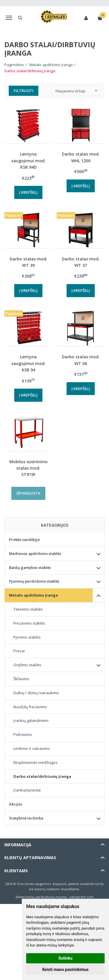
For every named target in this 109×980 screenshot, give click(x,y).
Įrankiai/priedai (27, 790)
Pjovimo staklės (27, 637)
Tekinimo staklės (28, 609)
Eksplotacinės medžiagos (35, 762)
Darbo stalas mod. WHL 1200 (81, 157)
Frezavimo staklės (29, 623)
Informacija (18, 845)
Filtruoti (24, 91)
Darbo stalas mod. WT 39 (28, 262)
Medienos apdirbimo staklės (35, 554)
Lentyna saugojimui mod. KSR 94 (28, 363)
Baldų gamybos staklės (30, 567)
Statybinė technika (26, 818)
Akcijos (16, 804)
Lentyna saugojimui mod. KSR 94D (28, 161)
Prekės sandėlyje (24, 540)
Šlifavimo (21, 679)
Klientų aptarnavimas (30, 858)
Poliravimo (23, 734)
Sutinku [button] (65, 958)
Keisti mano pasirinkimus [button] (65, 970)
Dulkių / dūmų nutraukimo (36, 693)
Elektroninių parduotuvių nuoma (41, 897)
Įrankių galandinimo (31, 720)
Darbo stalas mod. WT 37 (81, 262)
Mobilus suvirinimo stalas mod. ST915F (28, 468)
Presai (19, 651)
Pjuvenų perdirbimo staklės (34, 581)
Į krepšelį (28, 192)
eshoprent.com (82, 897)
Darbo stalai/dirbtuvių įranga (42, 776)
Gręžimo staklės (27, 665)
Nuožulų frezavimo (30, 707)
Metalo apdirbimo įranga (33, 595)
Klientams (16, 871)
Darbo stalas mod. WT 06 (81, 360)
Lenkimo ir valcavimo (32, 748)
